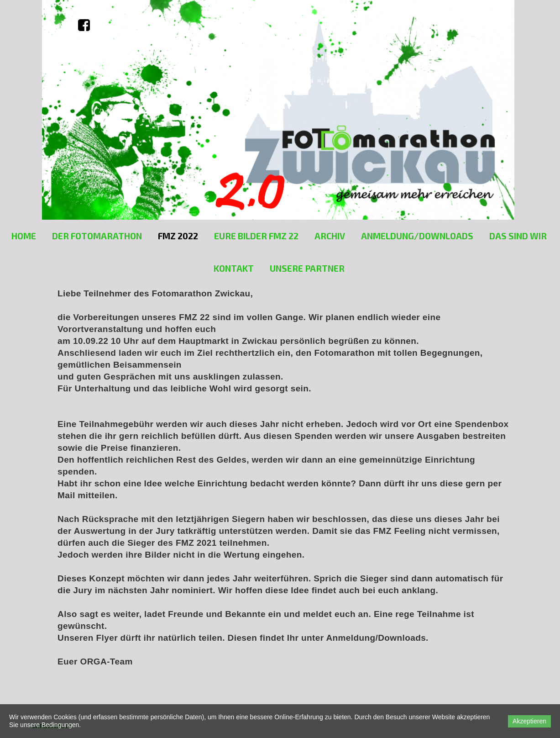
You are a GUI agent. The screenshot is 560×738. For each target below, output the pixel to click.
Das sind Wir (518, 236)
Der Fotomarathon (97, 236)
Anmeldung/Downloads (417, 236)
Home (24, 236)
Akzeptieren (529, 721)
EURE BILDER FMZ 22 (256, 236)
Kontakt (234, 268)
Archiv (330, 236)
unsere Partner (307, 268)
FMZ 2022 (178, 236)
